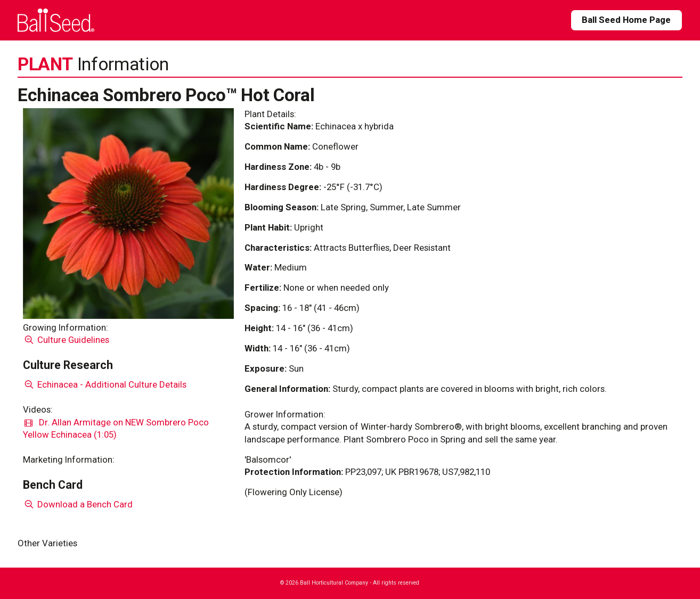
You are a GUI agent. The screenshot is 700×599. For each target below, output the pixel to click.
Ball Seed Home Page (626, 20)
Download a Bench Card (78, 504)
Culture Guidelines (66, 340)
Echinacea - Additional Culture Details (105, 384)
